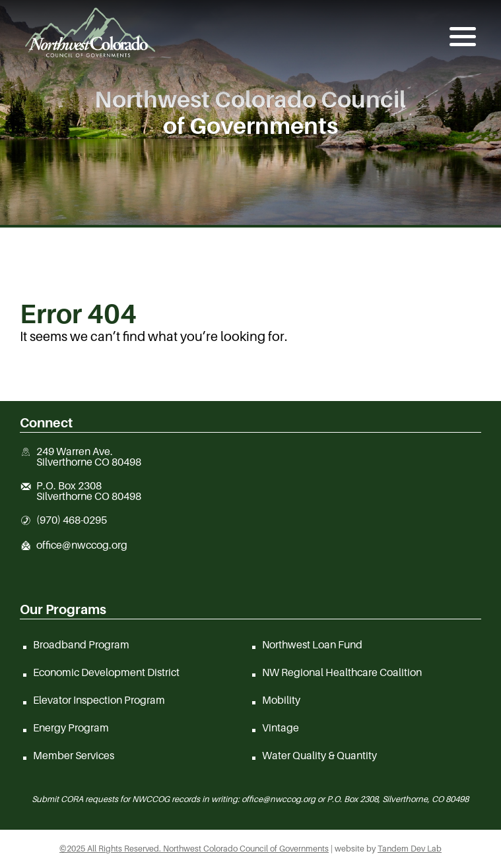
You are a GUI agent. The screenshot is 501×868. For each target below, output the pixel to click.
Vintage (281, 728)
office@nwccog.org (82, 545)
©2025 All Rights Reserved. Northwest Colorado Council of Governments (194, 849)
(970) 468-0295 (72, 520)
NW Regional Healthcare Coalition (342, 672)
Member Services (74, 755)
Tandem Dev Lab (410, 849)
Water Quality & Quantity (319, 755)
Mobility (281, 700)
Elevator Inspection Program (99, 700)
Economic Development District (106, 672)
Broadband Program (81, 644)
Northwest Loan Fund (312, 644)
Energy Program (71, 728)
